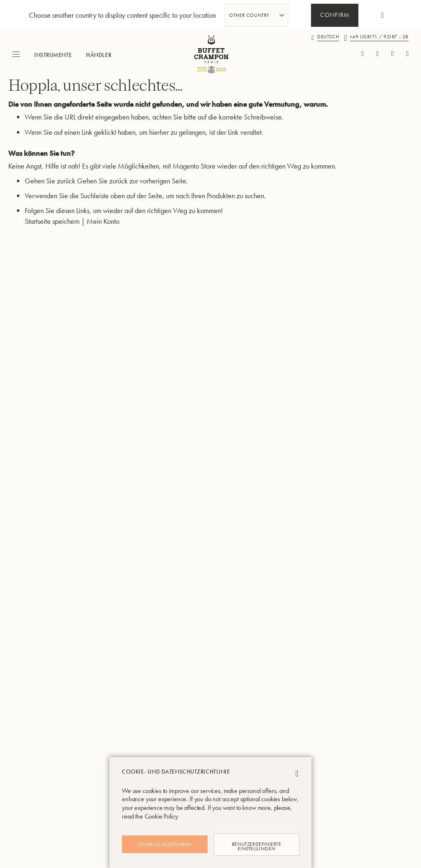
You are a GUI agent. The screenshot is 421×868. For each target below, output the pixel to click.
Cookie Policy (161, 816)
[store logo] (210, 54)
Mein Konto (103, 231)
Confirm (335, 16)
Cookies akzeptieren (165, 845)
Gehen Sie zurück (50, 191)
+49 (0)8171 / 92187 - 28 (379, 36)
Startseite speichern (52, 231)
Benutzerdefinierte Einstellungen (256, 844)
